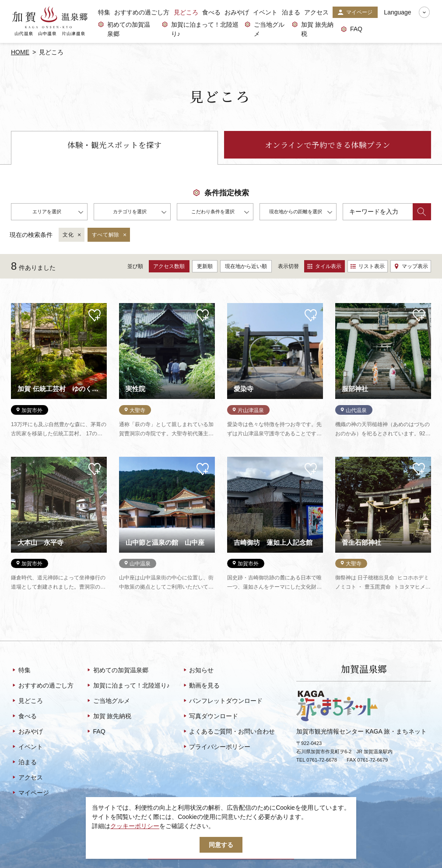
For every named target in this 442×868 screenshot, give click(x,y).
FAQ (352, 30)
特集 (104, 12)
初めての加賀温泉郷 (124, 29)
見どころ (186, 12)
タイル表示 (324, 266)
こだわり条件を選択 (220, 213)
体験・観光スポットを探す (115, 145)
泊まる (291, 12)
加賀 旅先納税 (313, 29)
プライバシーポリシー (216, 747)
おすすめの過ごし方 (142, 12)
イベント (265, 12)
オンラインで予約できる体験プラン (328, 145)
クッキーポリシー (135, 826)
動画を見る (201, 686)
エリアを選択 (58, 213)
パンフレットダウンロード (223, 701)
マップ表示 (411, 266)
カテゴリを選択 (140, 213)
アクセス (316, 12)
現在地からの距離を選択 (301, 213)
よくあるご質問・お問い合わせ (229, 732)
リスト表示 (368, 266)
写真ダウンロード (210, 716)
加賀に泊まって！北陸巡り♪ (200, 29)
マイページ (355, 13)
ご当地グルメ (265, 29)
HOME (20, 52)
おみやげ (237, 12)
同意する (221, 845)
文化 (72, 235)
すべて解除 (110, 235)
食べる (211, 12)
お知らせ (198, 670)
